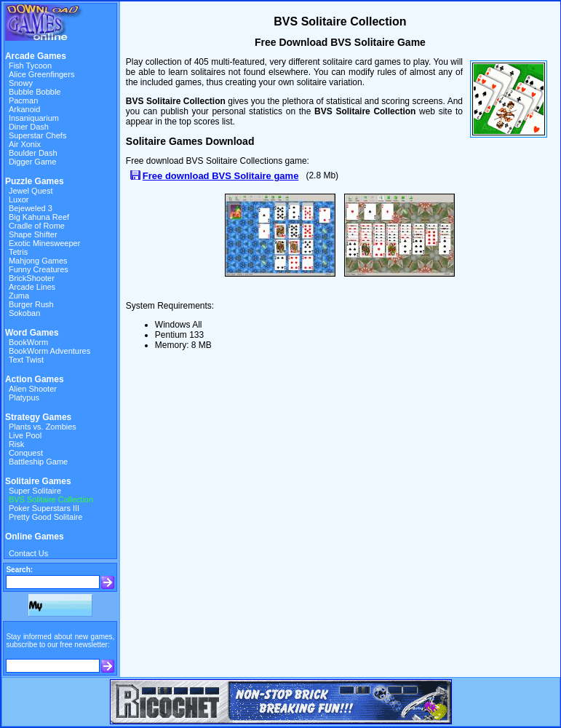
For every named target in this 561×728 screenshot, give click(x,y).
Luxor (19, 199)
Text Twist (26, 360)
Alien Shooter (33, 389)
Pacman (23, 100)
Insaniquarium (34, 118)
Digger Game (32, 162)
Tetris (18, 252)
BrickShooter (32, 278)
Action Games (35, 379)
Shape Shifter (33, 234)
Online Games (35, 537)
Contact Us (28, 553)
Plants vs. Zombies (43, 427)
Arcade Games (36, 56)
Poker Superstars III (44, 508)
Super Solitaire (35, 491)
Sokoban (24, 313)
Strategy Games (38, 417)
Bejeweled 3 (31, 208)
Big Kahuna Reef (39, 217)
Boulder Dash (33, 153)
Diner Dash (29, 127)
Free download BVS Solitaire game (221, 176)
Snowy (21, 83)
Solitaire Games (38, 481)
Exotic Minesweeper (44, 243)
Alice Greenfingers (42, 74)
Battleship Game (38, 462)
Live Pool (25, 435)
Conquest (26, 453)
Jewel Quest (31, 191)
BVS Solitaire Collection (51, 499)
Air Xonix (25, 144)
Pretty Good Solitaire (46, 517)
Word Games (32, 333)
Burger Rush (31, 304)
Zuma (19, 296)
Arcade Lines (32, 287)
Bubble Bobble (35, 92)
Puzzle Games (35, 181)
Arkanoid (24, 109)
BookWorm (28, 342)
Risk (16, 444)
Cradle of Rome (37, 226)
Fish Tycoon (30, 66)
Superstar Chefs (37, 135)
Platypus (24, 397)
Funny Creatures (39, 269)
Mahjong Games (38, 261)
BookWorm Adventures (49, 351)
